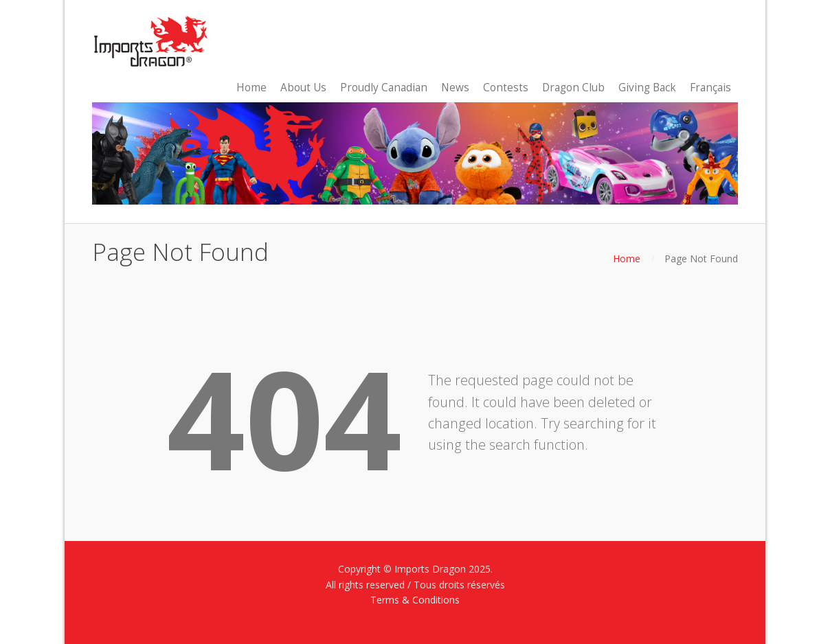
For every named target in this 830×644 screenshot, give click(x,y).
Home (627, 258)
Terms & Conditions (415, 600)
